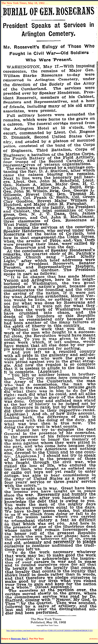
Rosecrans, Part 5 (19, 639)
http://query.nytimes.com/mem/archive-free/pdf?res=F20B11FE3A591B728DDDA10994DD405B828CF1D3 (49, 630)
